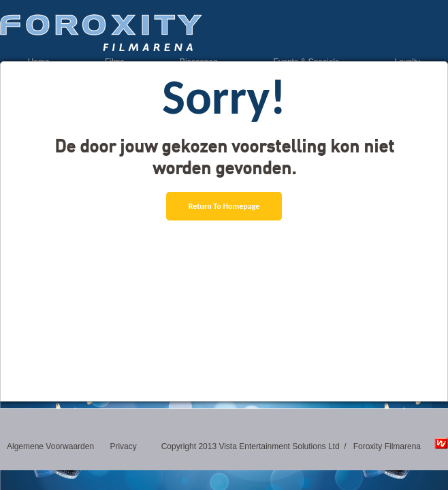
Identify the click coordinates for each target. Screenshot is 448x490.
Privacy (123, 446)
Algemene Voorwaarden (50, 446)
